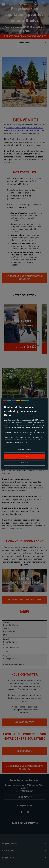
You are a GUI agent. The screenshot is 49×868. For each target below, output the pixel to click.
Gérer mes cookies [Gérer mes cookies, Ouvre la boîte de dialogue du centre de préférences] (24, 450)
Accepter (25, 457)
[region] (24, 434)
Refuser (25, 463)
